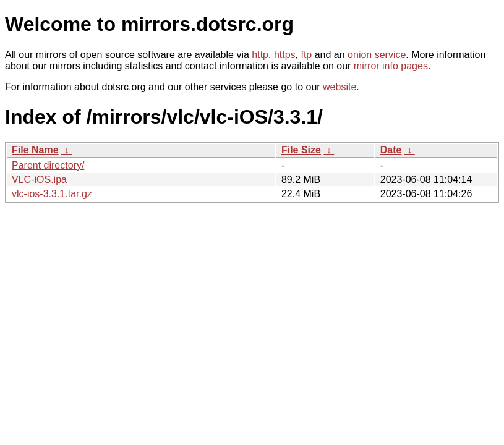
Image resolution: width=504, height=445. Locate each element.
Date (391, 150)
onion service (377, 55)
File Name (35, 150)
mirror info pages (391, 66)
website (340, 87)
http (260, 55)
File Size (301, 150)
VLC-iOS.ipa (39, 180)
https (285, 55)
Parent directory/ (48, 165)
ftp (306, 55)
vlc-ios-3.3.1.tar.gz (52, 194)
